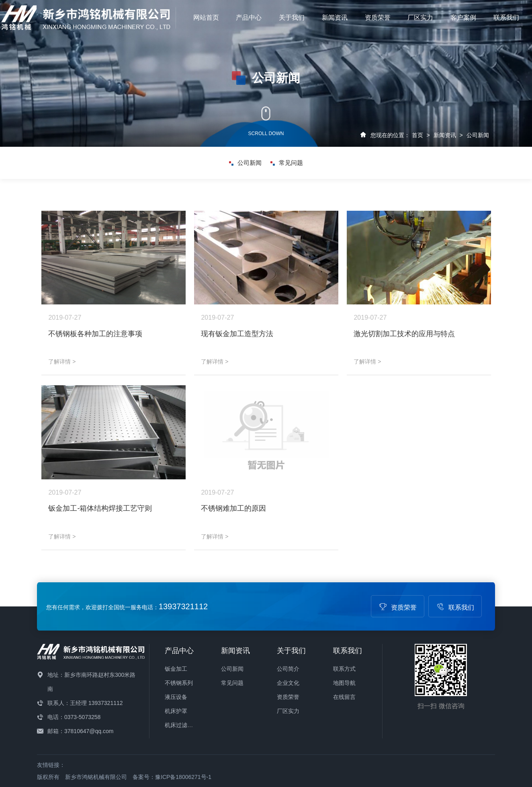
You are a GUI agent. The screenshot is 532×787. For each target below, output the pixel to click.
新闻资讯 (335, 17)
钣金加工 (176, 669)
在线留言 (344, 697)
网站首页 (206, 17)
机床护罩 (176, 711)
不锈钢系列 (179, 683)
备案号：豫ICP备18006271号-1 (172, 777)
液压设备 (176, 697)
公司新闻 (478, 135)
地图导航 (344, 683)
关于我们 (292, 17)
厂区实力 (420, 17)
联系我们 (506, 17)
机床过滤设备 (182, 725)
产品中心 (249, 17)
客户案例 (463, 17)
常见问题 (287, 163)
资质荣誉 (378, 17)
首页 (417, 135)
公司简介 (288, 669)
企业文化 (288, 683)
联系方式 (344, 669)
